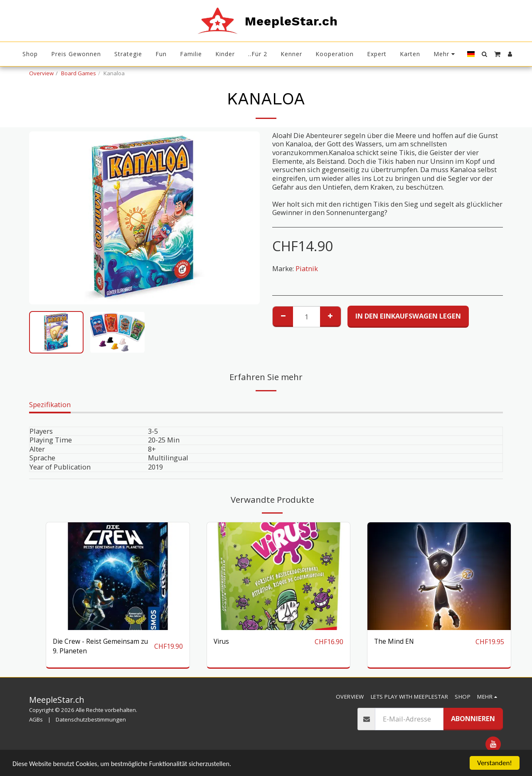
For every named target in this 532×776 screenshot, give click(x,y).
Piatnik (307, 268)
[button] (484, 54)
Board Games (79, 73)
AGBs (36, 721)
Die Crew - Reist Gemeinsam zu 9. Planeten (103, 647)
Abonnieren (473, 720)
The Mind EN (395, 641)
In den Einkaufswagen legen (408, 316)
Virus (222, 641)
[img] (279, 576)
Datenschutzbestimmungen (91, 721)
